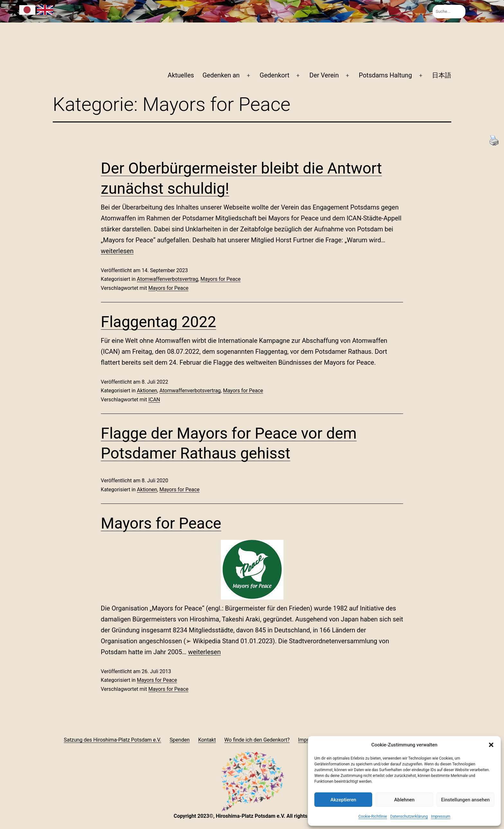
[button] (491, 745)
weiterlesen (117, 251)
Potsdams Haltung (385, 75)
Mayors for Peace (221, 279)
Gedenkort (275, 75)
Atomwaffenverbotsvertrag (168, 279)
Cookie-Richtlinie (373, 816)
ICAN (154, 400)
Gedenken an (221, 75)
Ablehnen (404, 800)
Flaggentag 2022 (159, 322)
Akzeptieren (343, 800)
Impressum (441, 816)
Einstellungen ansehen (465, 800)
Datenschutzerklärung (409, 816)
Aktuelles (181, 75)
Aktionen (147, 391)
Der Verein (324, 75)
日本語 (442, 75)
